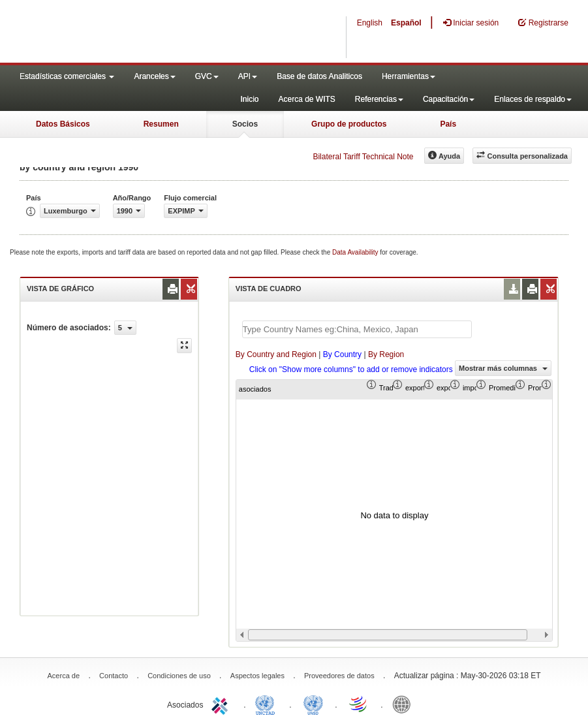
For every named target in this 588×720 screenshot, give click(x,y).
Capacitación (449, 99)
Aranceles (154, 76)
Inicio (249, 99)
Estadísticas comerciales (67, 76)
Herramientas (409, 76)
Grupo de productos (349, 124)
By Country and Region (276, 354)
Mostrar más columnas (503, 368)
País (448, 124)
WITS (131, 33)
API (248, 76)
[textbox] (357, 329)
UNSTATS (313, 704)
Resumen (161, 124)
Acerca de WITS (306, 99)
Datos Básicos (63, 124)
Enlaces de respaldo (533, 99)
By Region (386, 354)
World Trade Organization (359, 704)
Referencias (379, 99)
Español (406, 23)
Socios (245, 124)
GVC (207, 76)
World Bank (405, 704)
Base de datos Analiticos (319, 76)
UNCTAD (268, 704)
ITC (222, 704)
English (370, 23)
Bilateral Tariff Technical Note (363, 157)
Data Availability (356, 252)
